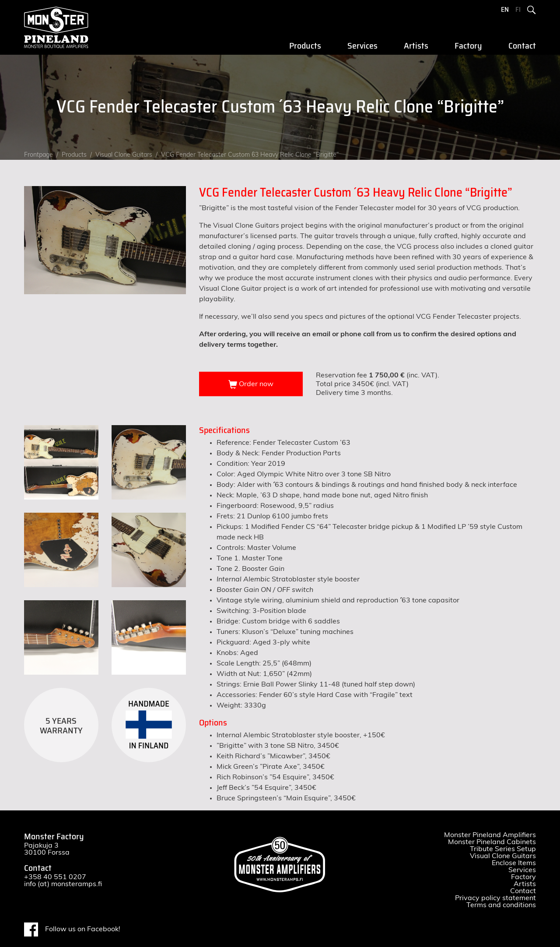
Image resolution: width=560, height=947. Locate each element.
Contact (522, 46)
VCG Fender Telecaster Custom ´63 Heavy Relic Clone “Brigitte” (250, 155)
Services (362, 46)
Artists (416, 46)
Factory (468, 46)
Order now (251, 384)
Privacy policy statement (495, 898)
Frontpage (38, 155)
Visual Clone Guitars (124, 155)
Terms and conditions (501, 905)
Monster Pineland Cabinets (492, 842)
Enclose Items (514, 863)
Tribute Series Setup (503, 849)
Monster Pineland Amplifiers (490, 835)
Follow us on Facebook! (72, 929)
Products (305, 46)
